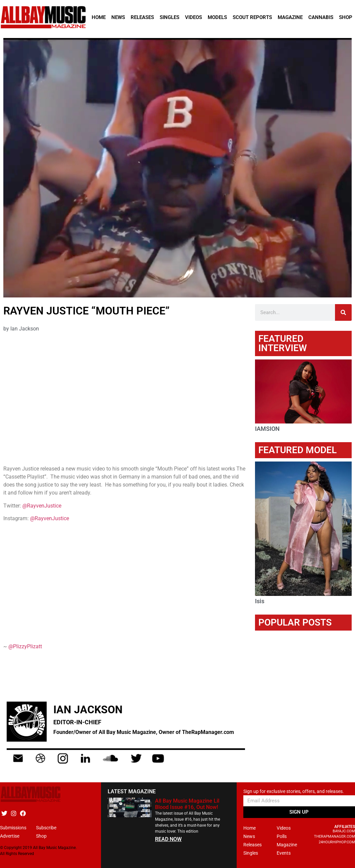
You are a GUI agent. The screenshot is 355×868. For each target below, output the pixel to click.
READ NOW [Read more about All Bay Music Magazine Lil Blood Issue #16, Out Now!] (168, 839)
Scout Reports (252, 17)
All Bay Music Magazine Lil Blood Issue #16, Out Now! (187, 804)
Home (99, 17)
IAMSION (267, 429)
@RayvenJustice (42, 506)
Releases (142, 17)
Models (217, 17)
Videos (193, 17)
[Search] (343, 312)
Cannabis (321, 17)
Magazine (290, 17)
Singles (169, 17)
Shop (346, 17)
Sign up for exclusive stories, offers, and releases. (294, 791)
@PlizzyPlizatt (25, 646)
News (118, 17)
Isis (260, 601)
